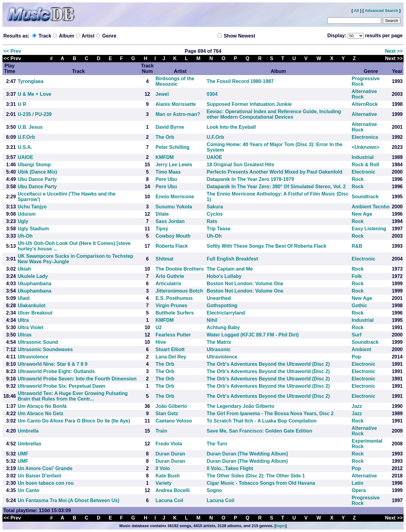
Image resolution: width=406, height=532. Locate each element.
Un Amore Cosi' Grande (45, 468)
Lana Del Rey (171, 357)
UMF (23, 454)
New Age (362, 214)
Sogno (214, 490)
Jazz (357, 406)
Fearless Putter (173, 335)
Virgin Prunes (172, 306)
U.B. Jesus (30, 127)
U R (22, 104)
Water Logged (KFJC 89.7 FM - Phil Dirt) (253, 335)
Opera (359, 490)
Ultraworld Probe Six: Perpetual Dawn (62, 386)
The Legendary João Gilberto (240, 406)
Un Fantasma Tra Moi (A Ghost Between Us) (69, 500)
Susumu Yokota (174, 207)
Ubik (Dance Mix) (37, 172)
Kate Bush (168, 476)
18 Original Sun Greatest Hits (240, 165)
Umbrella (28, 431)
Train (161, 431)
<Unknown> (366, 147)
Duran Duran (170, 454)
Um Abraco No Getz (41, 413)
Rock (358, 179)
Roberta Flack (172, 246)
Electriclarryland (226, 313)
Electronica (365, 137)
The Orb (165, 137)
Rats (212, 221)
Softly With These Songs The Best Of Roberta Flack (266, 246)
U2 (159, 327)
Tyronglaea (31, 81)
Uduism (27, 214)
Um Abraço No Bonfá (42, 406)
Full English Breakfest (232, 259)
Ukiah (24, 269)
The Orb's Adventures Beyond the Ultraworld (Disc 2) (268, 364)
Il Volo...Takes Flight (230, 468)
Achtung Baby (223, 327)
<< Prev (12, 51)
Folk (357, 276)
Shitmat (165, 259)
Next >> (394, 51)
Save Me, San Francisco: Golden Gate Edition (259, 431)
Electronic (363, 172)
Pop (356, 357)
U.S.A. (25, 147)
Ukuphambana (34, 284)
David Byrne (170, 127)
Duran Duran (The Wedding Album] (247, 454)
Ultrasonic (219, 349)
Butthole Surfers (175, 313)
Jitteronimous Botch (179, 291)
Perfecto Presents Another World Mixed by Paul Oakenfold (275, 172)
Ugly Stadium (33, 229)
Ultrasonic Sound (38, 342)
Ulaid (24, 298)
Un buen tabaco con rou (46, 483)
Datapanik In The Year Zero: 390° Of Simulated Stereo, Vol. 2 (276, 187)
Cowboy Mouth (173, 236)
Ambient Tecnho (371, 207)
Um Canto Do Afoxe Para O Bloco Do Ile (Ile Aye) (74, 421)
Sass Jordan (170, 221)
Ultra (23, 320)
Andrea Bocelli (173, 490)
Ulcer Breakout (35, 313)
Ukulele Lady (33, 276)
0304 (212, 94)
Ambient (361, 349)
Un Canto (29, 490)
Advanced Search (381, 11)
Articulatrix (169, 284)
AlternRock (365, 104)
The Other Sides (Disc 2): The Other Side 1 (256, 476)
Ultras (25, 335)
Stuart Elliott (170, 349)
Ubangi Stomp (34, 165)
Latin (357, 483)
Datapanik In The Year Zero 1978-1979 (250, 179)
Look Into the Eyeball (231, 127)
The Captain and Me (230, 269)
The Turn (217, 444)
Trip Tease (219, 229)
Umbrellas (29, 444)
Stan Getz (167, 413)
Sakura (215, 207)
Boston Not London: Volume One (245, 284)
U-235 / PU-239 (35, 114)
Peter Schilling (173, 147)
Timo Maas (168, 172)
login (281, 526)
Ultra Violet (31, 327)
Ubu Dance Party (37, 179)
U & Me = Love (34, 94)
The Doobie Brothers (180, 269)
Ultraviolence (33, 357)
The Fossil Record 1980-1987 (240, 81)
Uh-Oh (25, 236)
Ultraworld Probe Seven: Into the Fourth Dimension (77, 379)
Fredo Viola (169, 444)
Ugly (23, 221)
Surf (357, 335)
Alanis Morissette (176, 104)
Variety (164, 483)
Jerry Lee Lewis (174, 165)
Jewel (162, 94)
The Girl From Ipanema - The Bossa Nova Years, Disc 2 (270, 413)
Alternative (364, 114)
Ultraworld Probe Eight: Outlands (56, 371)
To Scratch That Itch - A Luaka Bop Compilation (262, 421)
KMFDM (165, 157)
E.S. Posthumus (174, 298)
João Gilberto (171, 406)
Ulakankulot (32, 306)
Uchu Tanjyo (32, 207)
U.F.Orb (26, 137)
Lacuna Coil (170, 500)
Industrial (363, 157)
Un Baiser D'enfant (40, 476)
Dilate (162, 214)
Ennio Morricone (175, 197)
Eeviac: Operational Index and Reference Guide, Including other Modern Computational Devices (274, 114)
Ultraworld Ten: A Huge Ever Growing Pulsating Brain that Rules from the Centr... (73, 396)
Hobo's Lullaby (224, 276)
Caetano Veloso (174, 421)
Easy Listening (369, 229)
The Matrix (219, 342)
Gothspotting (222, 306)
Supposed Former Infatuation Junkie (249, 104)
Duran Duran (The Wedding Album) (247, 461)
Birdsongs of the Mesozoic (175, 81)
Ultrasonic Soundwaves (45, 349)
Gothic (359, 306)
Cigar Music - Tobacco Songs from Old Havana (261, 483)
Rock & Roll (365, 165)
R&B (357, 246)
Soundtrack (365, 197)
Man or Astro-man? (178, 114)
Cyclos (215, 214)
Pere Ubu (166, 179)
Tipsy (162, 229)
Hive (161, 342)
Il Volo (163, 468)
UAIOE (25, 157)
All (356, 11)
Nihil (212, 320)
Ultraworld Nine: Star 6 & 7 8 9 (53, 364)
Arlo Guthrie (170, 276)
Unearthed (219, 298)
